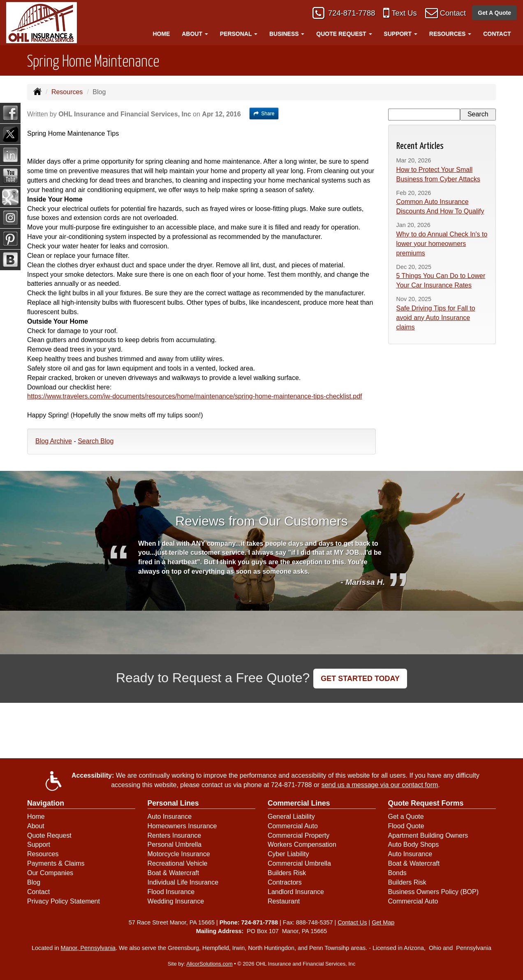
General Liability (291, 817)
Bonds (397, 873)
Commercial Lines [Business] (299, 803)
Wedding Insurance (176, 901)
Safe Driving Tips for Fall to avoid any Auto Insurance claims (436, 318)
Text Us (401, 13)
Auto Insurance (170, 817)
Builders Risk (287, 873)
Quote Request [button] (344, 34)
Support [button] (400, 34)
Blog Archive (54, 441)
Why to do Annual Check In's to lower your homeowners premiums (442, 244)
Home (161, 34)
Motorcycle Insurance (179, 854)
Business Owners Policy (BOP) (434, 892)
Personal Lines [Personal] (173, 803)
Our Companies (50, 873)
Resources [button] (450, 34)
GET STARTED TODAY (360, 679)
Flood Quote (406, 826)
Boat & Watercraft (174, 873)
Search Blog (96, 441)
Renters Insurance (175, 835)
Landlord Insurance (296, 892)
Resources (67, 92)
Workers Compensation (302, 844)
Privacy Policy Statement (64, 901)
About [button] (195, 34)
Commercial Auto (293, 826)
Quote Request (49, 835)
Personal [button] (239, 34)
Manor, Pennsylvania (88, 948)
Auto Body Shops (414, 844)
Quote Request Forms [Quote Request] (426, 803)
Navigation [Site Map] (46, 803)
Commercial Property (299, 835)
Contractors (285, 882)
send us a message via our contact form (380, 785)
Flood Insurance (171, 892)
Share (264, 114)
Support (39, 844)
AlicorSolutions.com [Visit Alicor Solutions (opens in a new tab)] (209, 964)
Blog (34, 882)
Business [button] (287, 34)
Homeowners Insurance (182, 826)
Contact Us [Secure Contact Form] (352, 922)
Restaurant (284, 901)
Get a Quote (406, 817)
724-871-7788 (347, 13)
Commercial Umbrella (299, 863)
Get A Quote (494, 13)
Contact (452, 13)
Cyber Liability (288, 854)
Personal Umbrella (175, 844)
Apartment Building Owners (428, 835)
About (36, 826)
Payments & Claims (56, 863)
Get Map (383, 922)
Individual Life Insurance (183, 882)
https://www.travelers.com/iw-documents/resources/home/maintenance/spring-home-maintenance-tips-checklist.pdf (195, 396)
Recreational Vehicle (178, 863)
